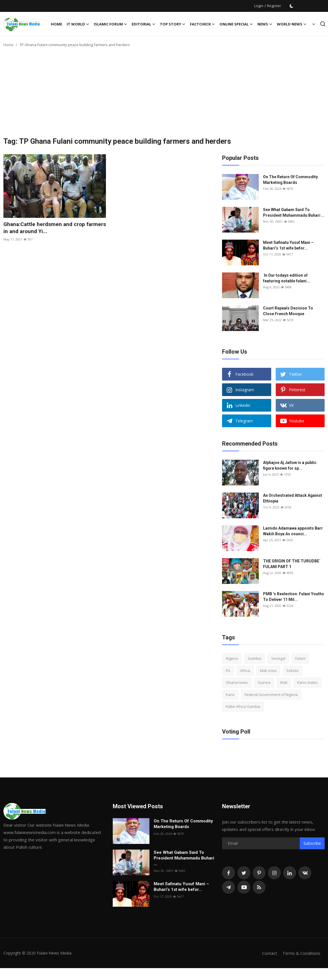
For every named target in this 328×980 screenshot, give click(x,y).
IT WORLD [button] (78, 24)
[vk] (305, 873)
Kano (230, 695)
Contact (269, 953)
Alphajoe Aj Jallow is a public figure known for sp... (290, 465)
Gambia (255, 658)
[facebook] (229, 873)
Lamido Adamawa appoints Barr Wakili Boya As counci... (293, 531)
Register (274, 6)
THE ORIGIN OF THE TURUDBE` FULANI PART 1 (292, 564)
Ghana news (237, 682)
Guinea (264, 682)
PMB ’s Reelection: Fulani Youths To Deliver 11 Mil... (294, 597)
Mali (284, 682)
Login (259, 6)
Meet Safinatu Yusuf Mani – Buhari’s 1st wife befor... (288, 245)
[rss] (259, 887)
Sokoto (293, 670)
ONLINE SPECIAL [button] (236, 24)
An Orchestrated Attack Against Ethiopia (293, 498)
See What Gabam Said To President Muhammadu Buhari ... (294, 212)
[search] (323, 24)
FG (228, 670)
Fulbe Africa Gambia (243, 706)
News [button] (265, 24)
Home (57, 24)
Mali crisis (268, 670)
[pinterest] (259, 873)
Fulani (300, 658)
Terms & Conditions (301, 953)
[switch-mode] (292, 6)
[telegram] (229, 887)
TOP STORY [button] (173, 24)
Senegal (278, 658)
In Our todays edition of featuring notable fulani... (286, 278)
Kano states (308, 682)
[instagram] (274, 873)
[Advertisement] (164, 94)
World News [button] (292, 24)
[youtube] (244, 887)
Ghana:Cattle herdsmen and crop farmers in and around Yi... (46, 228)
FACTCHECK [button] (202, 24)
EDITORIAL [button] (144, 24)
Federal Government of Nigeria (271, 695)
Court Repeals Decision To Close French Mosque (288, 311)
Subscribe (312, 843)
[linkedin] (290, 873)
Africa (245, 670)
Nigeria (232, 658)
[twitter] (244, 873)
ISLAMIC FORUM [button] (110, 24)
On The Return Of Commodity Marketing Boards (290, 180)
